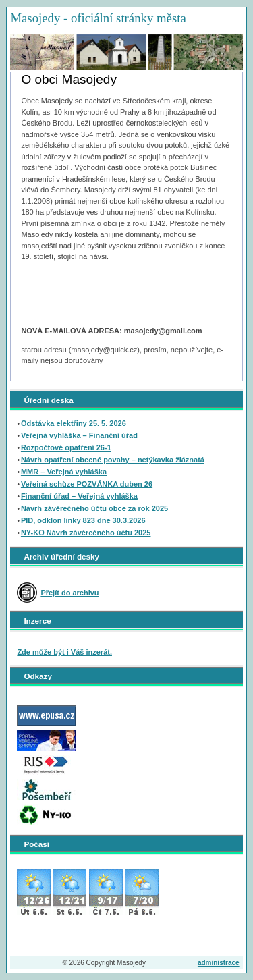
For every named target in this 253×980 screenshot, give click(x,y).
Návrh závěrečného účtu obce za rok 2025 (94, 508)
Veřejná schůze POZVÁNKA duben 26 (87, 484)
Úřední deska (48, 400)
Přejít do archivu (69, 593)
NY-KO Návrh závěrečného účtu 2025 (86, 533)
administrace (219, 963)
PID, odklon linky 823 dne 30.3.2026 (83, 520)
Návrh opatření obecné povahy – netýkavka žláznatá (113, 460)
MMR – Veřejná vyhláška (64, 472)
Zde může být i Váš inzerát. (64, 652)
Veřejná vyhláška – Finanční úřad (79, 435)
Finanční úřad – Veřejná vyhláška (79, 496)
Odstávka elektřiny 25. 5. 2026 (74, 423)
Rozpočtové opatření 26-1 (66, 447)
